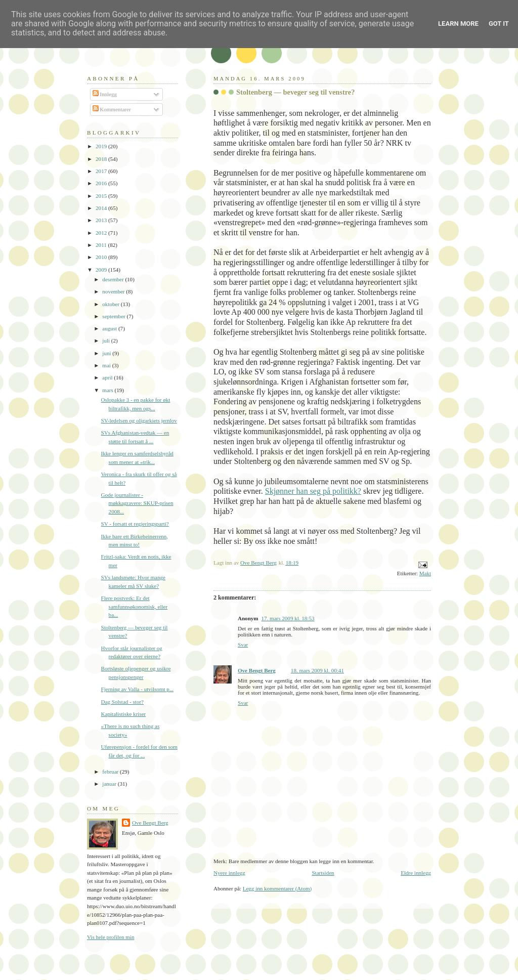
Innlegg (105, 94)
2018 (102, 159)
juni (107, 353)
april (108, 377)
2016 (102, 183)
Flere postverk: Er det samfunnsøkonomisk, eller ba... (135, 606)
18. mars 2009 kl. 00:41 (317, 670)
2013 (102, 220)
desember (114, 279)
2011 (102, 245)
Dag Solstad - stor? (122, 702)
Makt (425, 573)
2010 (102, 257)
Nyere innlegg (229, 873)
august (110, 328)
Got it (499, 24)
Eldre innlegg (416, 873)
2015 (102, 196)
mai (107, 365)
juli (107, 340)
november (114, 291)
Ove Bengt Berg (257, 670)
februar (111, 772)
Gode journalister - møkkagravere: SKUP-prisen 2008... (137, 503)
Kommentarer (112, 109)
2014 (102, 208)
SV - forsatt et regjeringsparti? (135, 524)
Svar (243, 645)
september (114, 316)
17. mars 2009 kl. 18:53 (288, 618)
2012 (102, 233)
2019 (102, 146)
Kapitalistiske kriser (124, 714)
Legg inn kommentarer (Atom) (277, 888)
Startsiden (323, 873)
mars (108, 390)
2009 (102, 270)
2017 (102, 171)
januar (110, 784)
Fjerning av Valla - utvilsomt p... (137, 689)
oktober (112, 304)
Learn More (458, 24)
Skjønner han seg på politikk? (313, 491)
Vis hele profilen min (111, 937)
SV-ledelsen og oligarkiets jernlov (139, 420)
